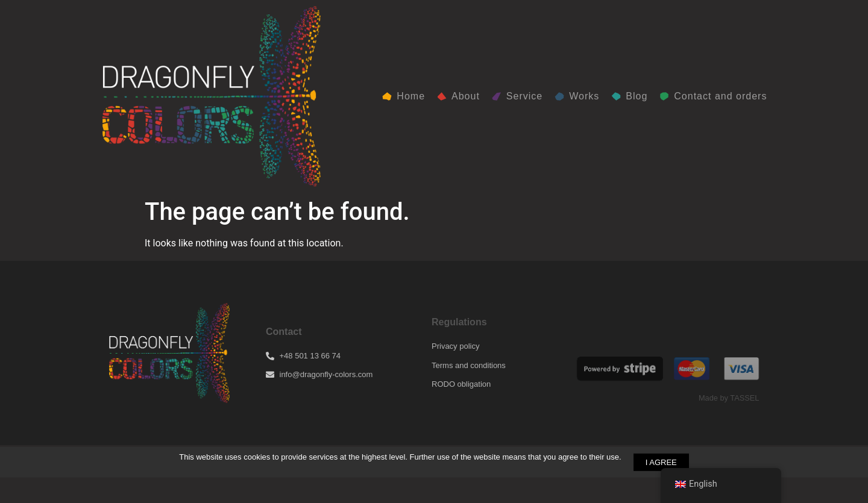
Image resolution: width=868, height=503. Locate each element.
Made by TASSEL (729, 398)
